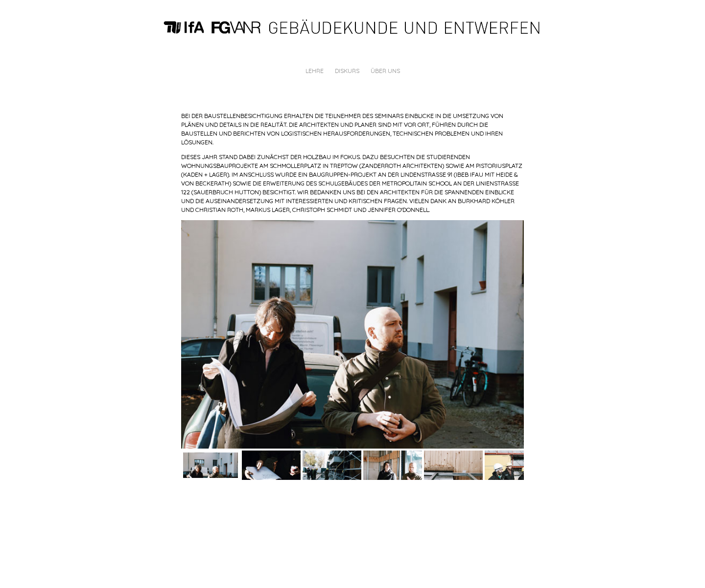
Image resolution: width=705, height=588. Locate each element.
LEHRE (315, 71)
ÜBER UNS (385, 71)
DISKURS (347, 71)
